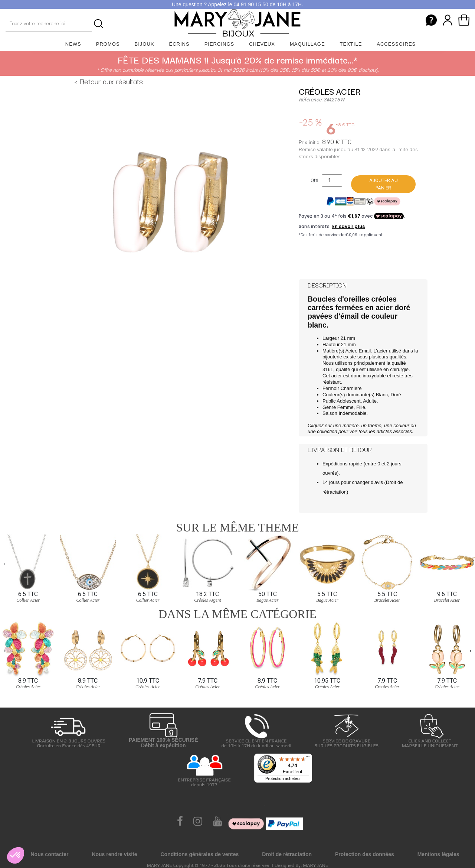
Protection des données (365, 854)
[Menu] (308, 758)
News (73, 44)
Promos (108, 44)
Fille (361, 407)
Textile (351, 44)
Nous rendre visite (114, 854)
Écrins (179, 44)
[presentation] (5, 564)
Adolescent (348, 401)
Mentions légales (438, 854)
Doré (396, 395)
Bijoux (145, 44)
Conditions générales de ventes (199, 854)
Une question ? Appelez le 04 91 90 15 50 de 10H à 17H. (237, 4)
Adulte (370, 401)
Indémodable (352, 413)
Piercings (220, 44)
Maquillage (307, 44)
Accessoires (396, 44)
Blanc (382, 395)
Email (365, 351)
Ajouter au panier (384, 184)
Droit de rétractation (287, 854)
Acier (350, 351)
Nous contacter (49, 854)
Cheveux (262, 44)
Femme (345, 407)
